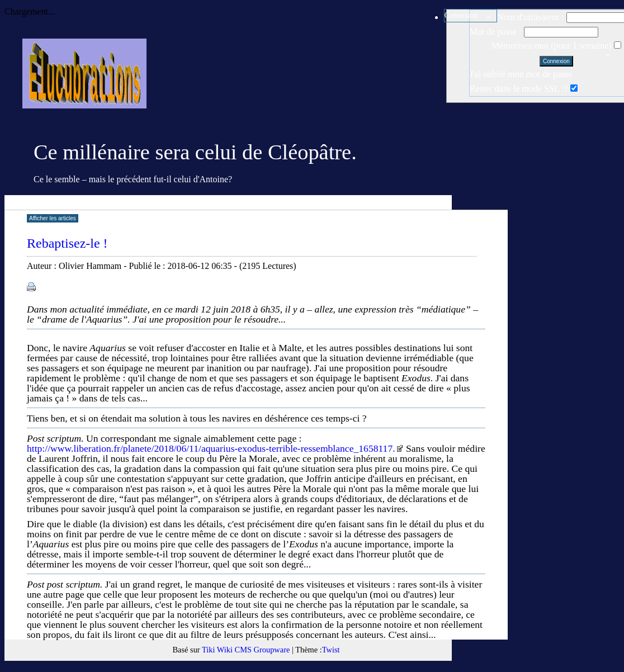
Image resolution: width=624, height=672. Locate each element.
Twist (331, 650)
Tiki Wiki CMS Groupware (246, 650)
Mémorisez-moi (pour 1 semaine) (553, 46)
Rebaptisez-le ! (67, 243)
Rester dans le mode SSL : (517, 89)
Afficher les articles (53, 218)
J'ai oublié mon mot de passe (521, 74)
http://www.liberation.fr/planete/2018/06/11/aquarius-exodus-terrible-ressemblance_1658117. (215, 448)
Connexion (461, 15)
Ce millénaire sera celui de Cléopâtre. (195, 152)
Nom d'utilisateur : (530, 17)
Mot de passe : (496, 32)
